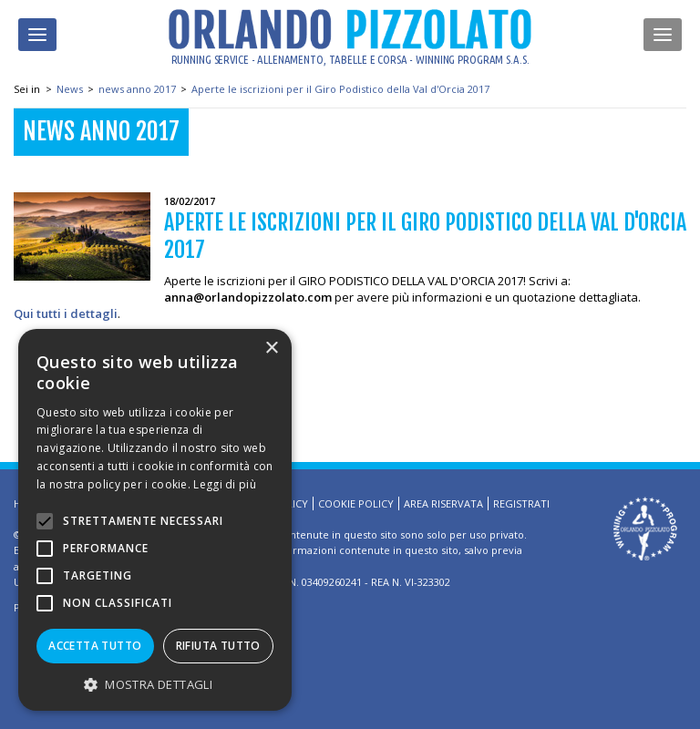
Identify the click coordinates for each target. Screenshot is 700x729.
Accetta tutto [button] (95, 646)
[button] (155, 684)
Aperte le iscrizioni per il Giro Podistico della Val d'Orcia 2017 (340, 89)
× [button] (271, 349)
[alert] (155, 520)
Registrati (521, 503)
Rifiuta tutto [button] (218, 646)
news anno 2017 (137, 89)
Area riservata (443, 503)
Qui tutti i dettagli (66, 313)
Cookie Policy (356, 503)
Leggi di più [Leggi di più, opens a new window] (225, 484)
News (70, 89)
